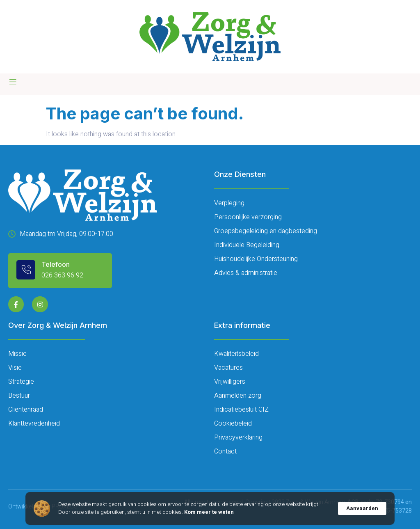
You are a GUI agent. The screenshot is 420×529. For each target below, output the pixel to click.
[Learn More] (60, 270)
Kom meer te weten (209, 512)
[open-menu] (13, 82)
